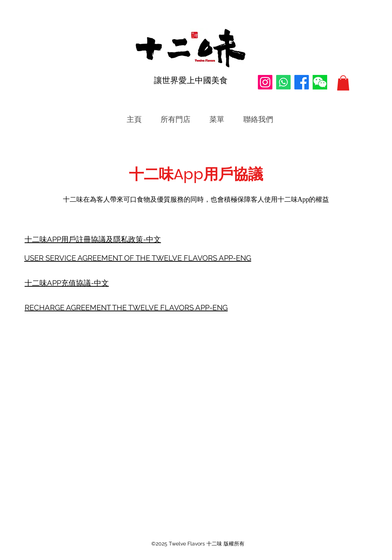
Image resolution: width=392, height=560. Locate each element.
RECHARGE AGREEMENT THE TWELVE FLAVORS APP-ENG (126, 308)
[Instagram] (265, 82)
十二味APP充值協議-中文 (67, 283)
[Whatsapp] (283, 82)
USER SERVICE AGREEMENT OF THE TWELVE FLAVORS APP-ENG (138, 258)
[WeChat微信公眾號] (320, 82)
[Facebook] (302, 82)
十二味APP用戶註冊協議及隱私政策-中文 (93, 239)
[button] (343, 83)
